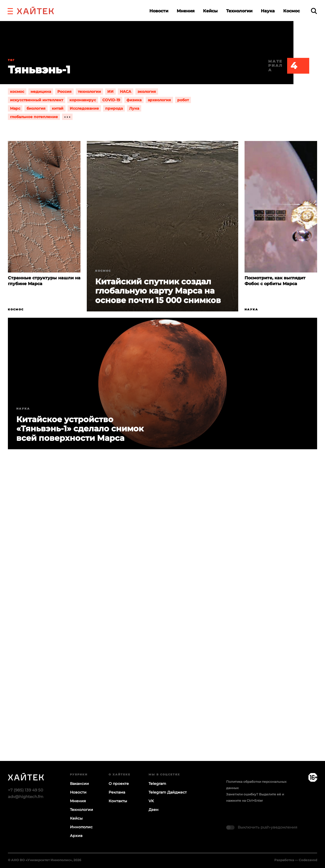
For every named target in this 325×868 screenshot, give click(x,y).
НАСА (126, 92)
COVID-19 (111, 100)
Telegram (157, 784)
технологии (89, 92)
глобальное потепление (34, 117)
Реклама (117, 792)
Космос (291, 11)
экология (147, 92)
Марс (15, 108)
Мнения (186, 11)
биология (36, 108)
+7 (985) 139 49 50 (26, 790)
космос (17, 92)
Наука (268, 11)
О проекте (119, 784)
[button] (10, 11)
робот (183, 100)
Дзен (154, 810)
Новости (159, 11)
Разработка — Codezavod (296, 860)
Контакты (118, 801)
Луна (134, 108)
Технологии (239, 11)
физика (134, 100)
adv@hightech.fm (26, 797)
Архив (76, 836)
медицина (41, 92)
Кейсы (210, 11)
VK (151, 801)
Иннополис (81, 827)
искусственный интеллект (37, 100)
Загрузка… (162, 625)
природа (114, 108)
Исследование (84, 108)
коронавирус (83, 100)
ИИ (110, 92)
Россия (64, 92)
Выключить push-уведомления (267, 827)
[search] (314, 11)
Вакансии (79, 784)
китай (58, 108)
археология (159, 100)
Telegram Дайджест (168, 792)
